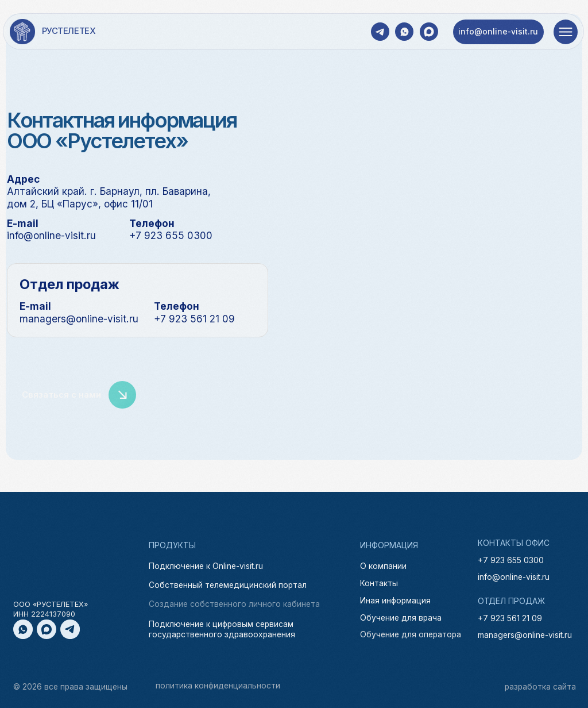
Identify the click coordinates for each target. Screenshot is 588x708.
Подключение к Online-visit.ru (206, 567)
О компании (383, 567)
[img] (22, 32)
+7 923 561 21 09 (510, 618)
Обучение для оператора (411, 635)
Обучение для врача (401, 618)
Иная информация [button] (395, 601)
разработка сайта (540, 687)
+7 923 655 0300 (511, 560)
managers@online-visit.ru (525, 635)
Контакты (379, 584)
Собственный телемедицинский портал (228, 586)
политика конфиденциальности (218, 686)
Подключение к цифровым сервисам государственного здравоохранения (222, 629)
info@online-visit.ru (514, 577)
